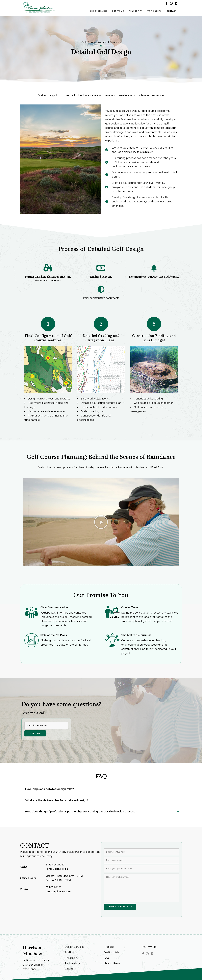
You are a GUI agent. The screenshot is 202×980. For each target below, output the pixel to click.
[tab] (101, 789)
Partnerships (73, 963)
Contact (70, 969)
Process (109, 947)
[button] (101, 522)
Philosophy (72, 958)
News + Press (112, 963)
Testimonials (111, 952)
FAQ (106, 958)
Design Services (75, 947)
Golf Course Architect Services (101, 42)
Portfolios (71, 952)
